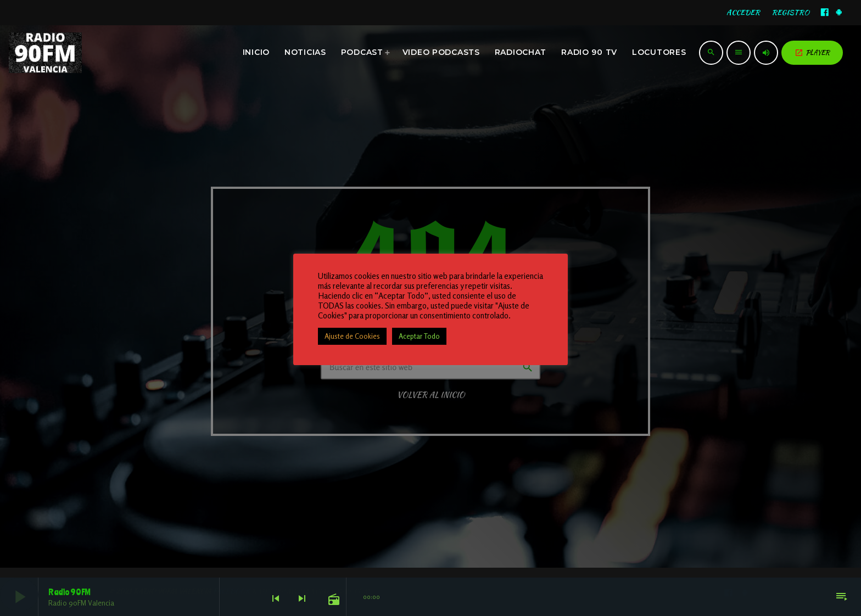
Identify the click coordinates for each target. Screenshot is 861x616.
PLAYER (812, 52)
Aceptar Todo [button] (419, 336)
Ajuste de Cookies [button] (352, 336)
